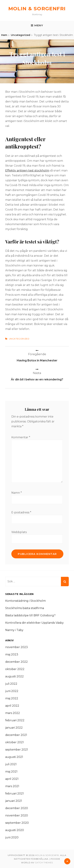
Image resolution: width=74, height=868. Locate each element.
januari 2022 (14, 728)
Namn (17, 493)
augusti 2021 (14, 757)
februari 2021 (14, 794)
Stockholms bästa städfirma (25, 608)
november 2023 (16, 647)
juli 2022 (11, 684)
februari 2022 (15, 720)
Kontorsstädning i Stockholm (25, 601)
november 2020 (17, 815)
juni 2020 (12, 837)
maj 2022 (12, 698)
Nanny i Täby (14, 630)
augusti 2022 (14, 676)
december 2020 (17, 808)
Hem (4, 35)
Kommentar (21, 437)
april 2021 (12, 779)
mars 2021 (12, 786)
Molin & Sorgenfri (37, 9)
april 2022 (12, 706)
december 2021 (16, 735)
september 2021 (17, 750)
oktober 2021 (14, 742)
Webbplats (19, 532)
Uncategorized (21, 35)
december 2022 (16, 662)
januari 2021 (14, 801)
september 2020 (17, 823)
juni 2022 (12, 691)
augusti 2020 (15, 830)
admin (26, 71)
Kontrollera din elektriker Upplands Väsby (34, 623)
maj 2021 (11, 772)
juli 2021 (11, 764)
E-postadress (21, 512)
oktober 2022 (15, 669)
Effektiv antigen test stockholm (27, 171)
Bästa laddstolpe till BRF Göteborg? (30, 615)
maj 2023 (12, 654)
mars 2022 (13, 713)
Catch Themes (44, 863)
